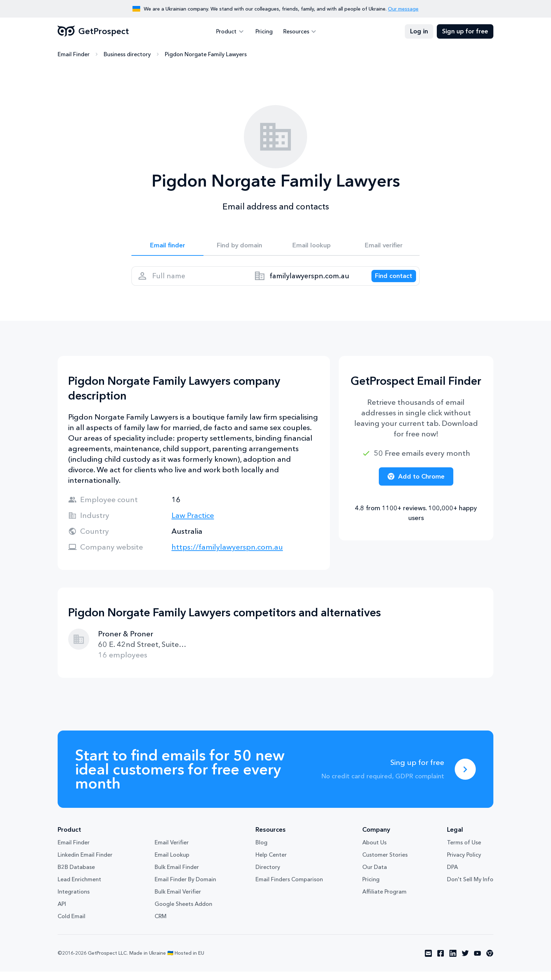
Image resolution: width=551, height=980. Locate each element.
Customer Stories (385, 863)
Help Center (271, 863)
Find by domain (240, 247)
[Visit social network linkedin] (453, 962)
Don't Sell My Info (470, 888)
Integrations (74, 900)
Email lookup (312, 247)
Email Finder (74, 54)
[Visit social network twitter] (465, 962)
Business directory (127, 54)
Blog (261, 851)
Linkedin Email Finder (85, 863)
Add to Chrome (416, 485)
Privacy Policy (464, 863)
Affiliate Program (384, 900)
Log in (419, 32)
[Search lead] (389, 281)
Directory (268, 875)
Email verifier (384, 247)
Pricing (264, 32)
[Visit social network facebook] (441, 962)
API (62, 912)
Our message (403, 9)
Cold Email (72, 924)
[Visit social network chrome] (490, 962)
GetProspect (93, 32)
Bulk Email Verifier (178, 900)
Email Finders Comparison (289, 888)
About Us (374, 851)
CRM (161, 924)
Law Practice (193, 524)
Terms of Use (464, 851)
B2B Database (76, 875)
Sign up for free (465, 32)
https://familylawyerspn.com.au (227, 555)
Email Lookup (172, 863)
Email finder (167, 247)
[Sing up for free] (465, 778)
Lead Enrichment (79, 888)
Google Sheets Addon (183, 912)
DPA (452, 875)
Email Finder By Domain (185, 888)
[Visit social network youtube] (478, 962)
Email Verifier (172, 851)
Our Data (375, 875)
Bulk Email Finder (177, 875)
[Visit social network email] (428, 962)
